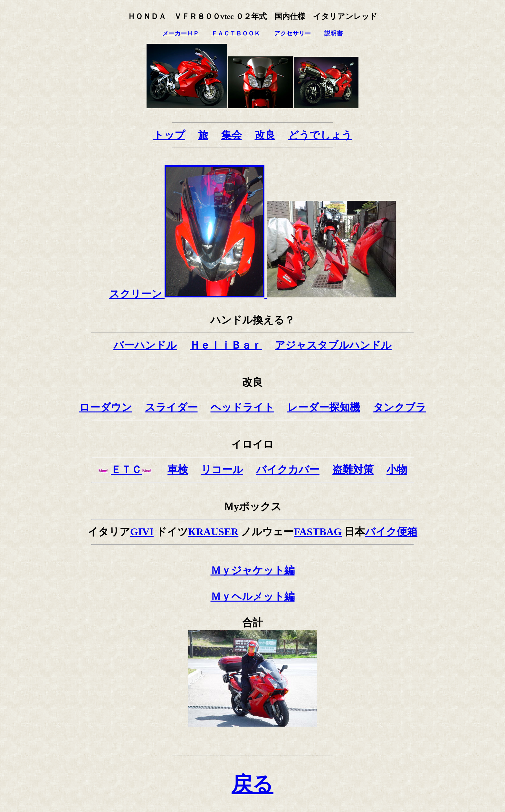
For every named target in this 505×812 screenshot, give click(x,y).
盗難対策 (353, 469)
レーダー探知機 (324, 407)
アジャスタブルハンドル (333, 345)
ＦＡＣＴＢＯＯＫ (236, 33)
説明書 (333, 33)
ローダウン (106, 407)
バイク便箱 (391, 532)
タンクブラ (400, 407)
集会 (232, 135)
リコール (222, 469)
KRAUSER (213, 532)
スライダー (171, 407)
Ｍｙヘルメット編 (253, 596)
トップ (169, 135)
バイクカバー (288, 469)
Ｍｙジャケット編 (253, 570)
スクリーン (188, 294)
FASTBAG (318, 532)
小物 (397, 469)
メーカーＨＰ (181, 33)
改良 (265, 135)
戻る (252, 784)
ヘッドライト (243, 407)
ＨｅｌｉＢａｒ (226, 345)
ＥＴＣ (126, 469)
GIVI (142, 532)
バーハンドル (145, 345)
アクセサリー (292, 33)
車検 (178, 469)
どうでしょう (320, 135)
